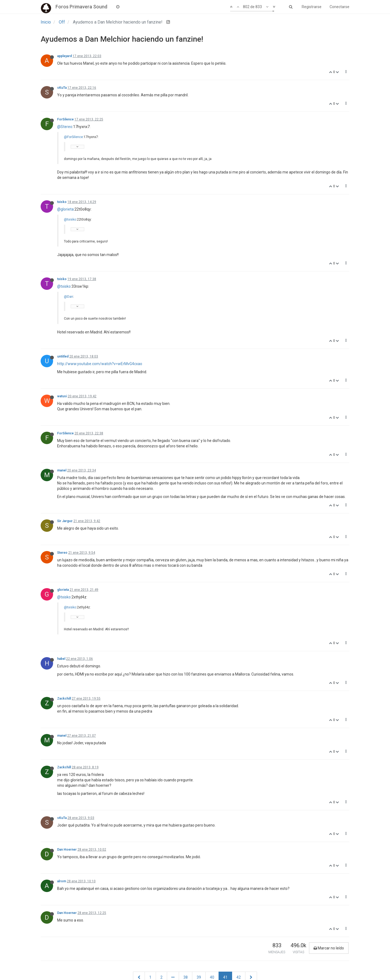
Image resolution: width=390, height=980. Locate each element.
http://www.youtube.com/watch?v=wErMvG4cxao (100, 364)
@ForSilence (73, 137)
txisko (62, 202)
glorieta (63, 590)
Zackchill (64, 699)
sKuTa (62, 88)
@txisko (70, 219)
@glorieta (65, 209)
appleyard (64, 56)
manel (62, 470)
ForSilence (65, 119)
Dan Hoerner (67, 850)
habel (61, 659)
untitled (63, 356)
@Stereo (65, 127)
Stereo (62, 553)
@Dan (69, 297)
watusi (62, 396)
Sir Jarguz (65, 521)
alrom (62, 881)
